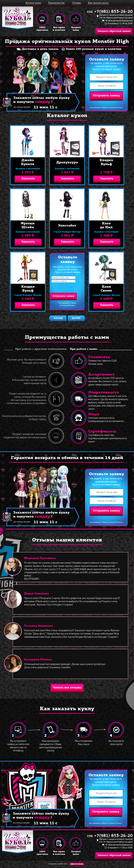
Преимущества (56, 3)
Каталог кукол (33, 3)
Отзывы (77, 3)
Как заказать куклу (98, 3)
